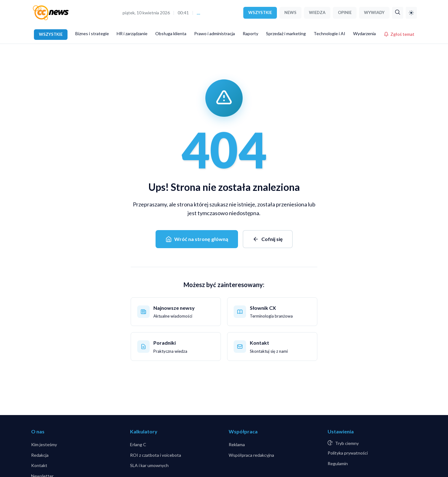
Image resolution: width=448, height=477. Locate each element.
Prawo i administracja (215, 33)
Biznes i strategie (92, 33)
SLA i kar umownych (149, 465)
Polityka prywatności (348, 453)
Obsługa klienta (171, 33)
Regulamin (338, 463)
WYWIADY (374, 12)
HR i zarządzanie (132, 33)
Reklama (237, 444)
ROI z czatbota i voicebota (156, 455)
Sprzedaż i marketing (286, 33)
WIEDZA (317, 12)
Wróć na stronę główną (197, 239)
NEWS (290, 12)
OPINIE (345, 12)
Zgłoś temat (399, 34)
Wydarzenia (364, 33)
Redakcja (40, 455)
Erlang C (138, 444)
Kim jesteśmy (44, 444)
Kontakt (39, 465)
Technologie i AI (329, 33)
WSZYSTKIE (260, 12)
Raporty (250, 33)
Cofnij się (268, 239)
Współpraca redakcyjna (251, 455)
